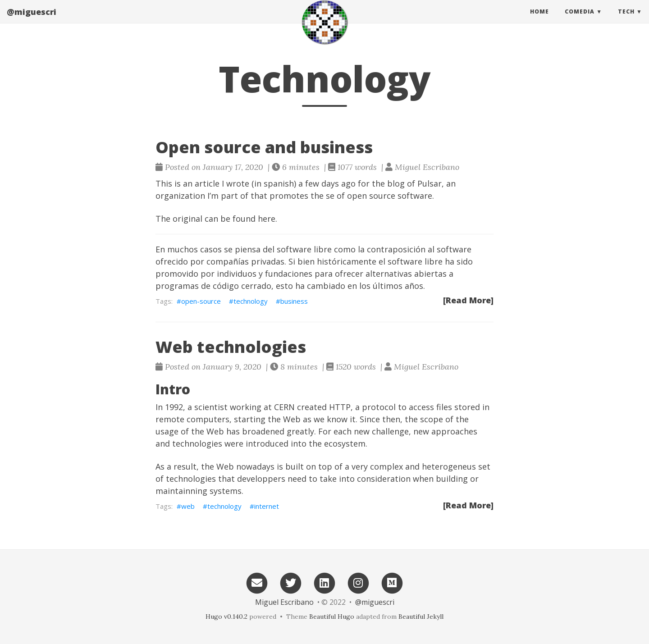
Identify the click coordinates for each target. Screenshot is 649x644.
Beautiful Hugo (332, 617)
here (267, 219)
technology (251, 301)
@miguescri (32, 20)
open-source (201, 301)
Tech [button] (626, 20)
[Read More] (468, 300)
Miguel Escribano (284, 602)
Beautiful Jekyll (421, 617)
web (188, 506)
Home (539, 20)
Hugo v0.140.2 (226, 617)
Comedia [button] (580, 20)
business (294, 301)
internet (267, 506)
